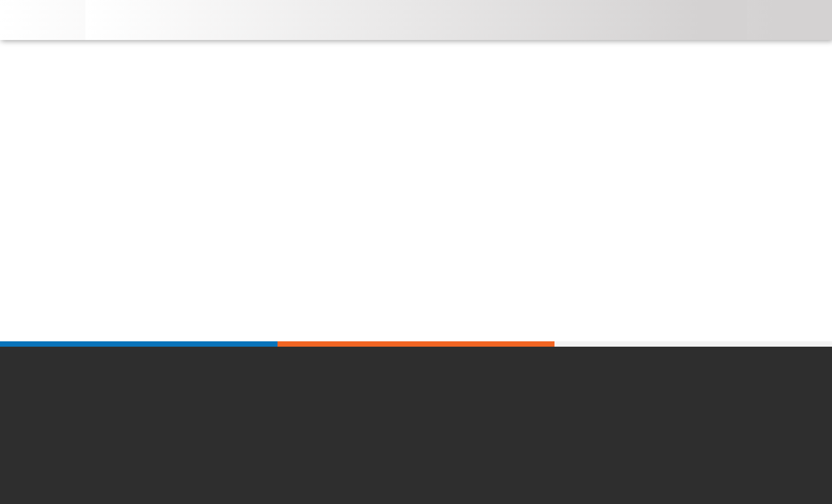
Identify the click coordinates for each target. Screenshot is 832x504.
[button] (657, 12)
